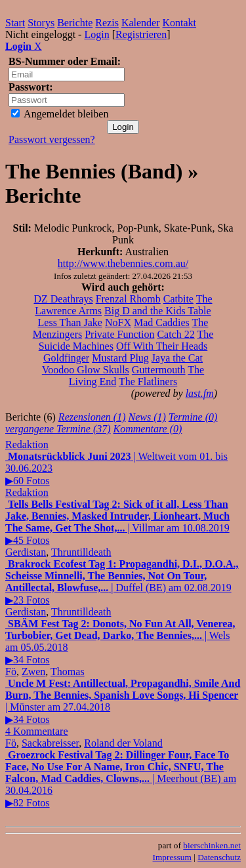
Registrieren (141, 34)
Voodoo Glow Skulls (86, 370)
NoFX (118, 322)
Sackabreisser (50, 743)
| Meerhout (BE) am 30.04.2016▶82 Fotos (121, 779)
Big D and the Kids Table (158, 311)
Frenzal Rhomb (128, 299)
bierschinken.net (212, 845)
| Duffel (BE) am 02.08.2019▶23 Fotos (122, 582)
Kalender (141, 23)
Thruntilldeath (81, 552)
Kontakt (180, 23)
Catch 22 (175, 334)
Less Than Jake (70, 322)
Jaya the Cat (177, 358)
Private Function (119, 334)
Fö (11, 672)
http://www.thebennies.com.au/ (123, 263)
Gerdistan (26, 552)
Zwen (33, 672)
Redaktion (27, 444)
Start (15, 23)
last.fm (200, 393)
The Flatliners (148, 382)
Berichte (75, 23)
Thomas (68, 672)
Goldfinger (66, 358)
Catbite (178, 299)
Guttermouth (159, 370)
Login (96, 34)
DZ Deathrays (63, 299)
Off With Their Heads (162, 346)
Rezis (107, 23)
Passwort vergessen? (52, 139)
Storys (41, 23)
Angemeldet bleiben (60, 114)
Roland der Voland (123, 743)
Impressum (172, 857)
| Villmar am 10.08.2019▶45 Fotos (117, 522)
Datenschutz (219, 857)
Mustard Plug (120, 358)
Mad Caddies (162, 322)
